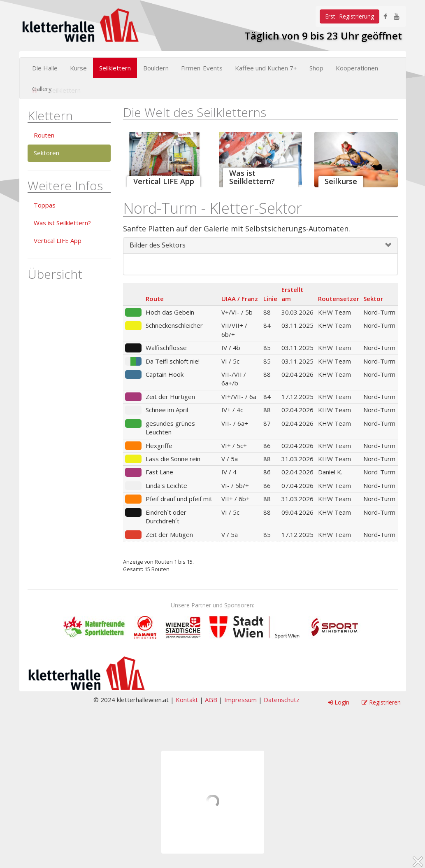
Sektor (373, 299)
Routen (44, 135)
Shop (316, 68)
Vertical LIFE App (58, 240)
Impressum (240, 700)
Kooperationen (357, 68)
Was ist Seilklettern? (62, 223)
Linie (270, 299)
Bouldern (156, 68)
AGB (211, 700)
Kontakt (187, 700)
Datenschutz (282, 700)
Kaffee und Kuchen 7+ (266, 68)
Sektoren (46, 153)
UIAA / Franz (240, 299)
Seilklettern (115, 68)
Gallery (42, 89)
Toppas (45, 205)
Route (155, 299)
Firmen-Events (202, 68)
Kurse (78, 68)
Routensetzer (339, 299)
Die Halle (45, 68)
